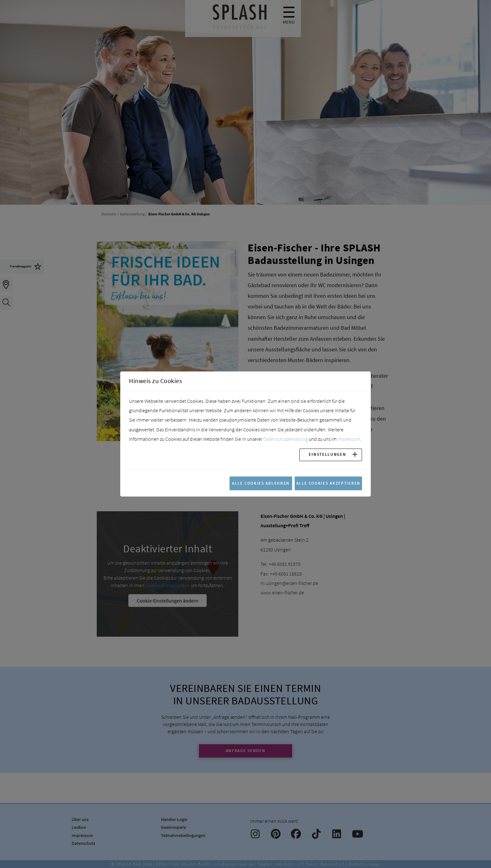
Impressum (349, 439)
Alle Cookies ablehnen (261, 483)
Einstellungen (327, 454)
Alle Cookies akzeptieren (328, 483)
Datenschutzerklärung (286, 439)
